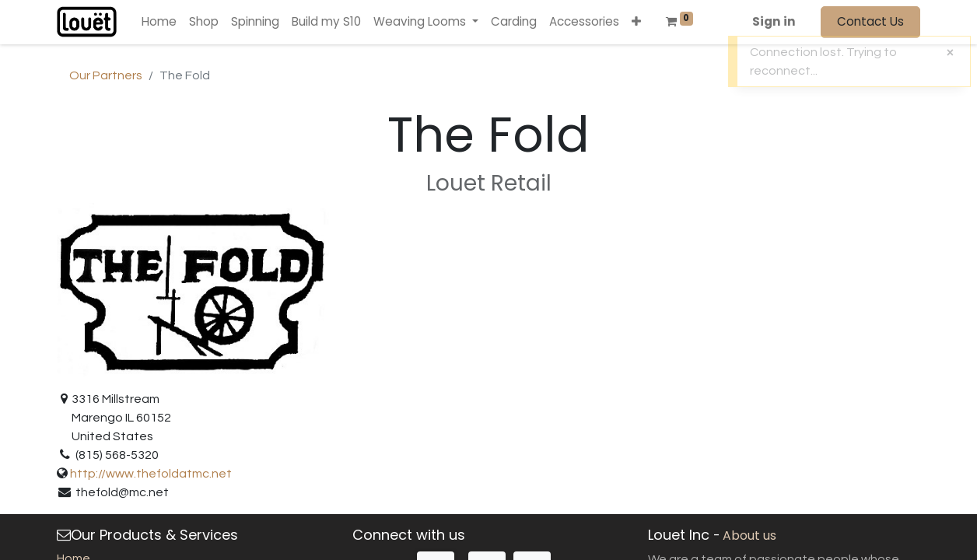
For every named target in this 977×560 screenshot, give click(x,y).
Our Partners (106, 75)
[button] (636, 22)
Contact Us (870, 21)
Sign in (774, 21)
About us (749, 535)
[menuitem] (159, 22)
